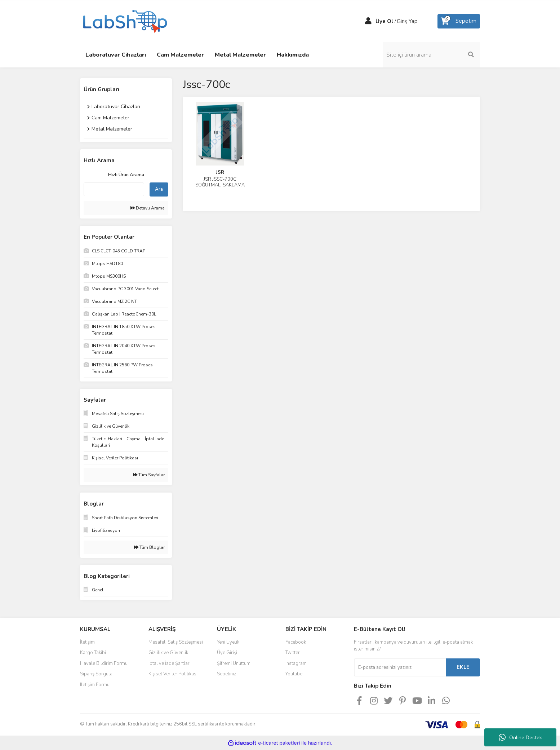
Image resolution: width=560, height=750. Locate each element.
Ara (159, 189)
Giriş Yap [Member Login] (407, 21)
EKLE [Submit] (463, 667)
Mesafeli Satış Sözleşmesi (176, 642)
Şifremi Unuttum (234, 663)
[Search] (431, 55)
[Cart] (459, 21)
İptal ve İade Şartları (170, 663)
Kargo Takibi (93, 653)
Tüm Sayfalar (149, 475)
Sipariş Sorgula (96, 674)
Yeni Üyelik (228, 642)
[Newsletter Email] (400, 667)
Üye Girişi (227, 653)
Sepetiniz (226, 674)
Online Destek (520, 737)
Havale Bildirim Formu (104, 663)
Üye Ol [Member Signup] (385, 21)
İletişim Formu (95, 685)
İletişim (87, 642)
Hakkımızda (293, 55)
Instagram (296, 663)
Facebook (296, 642)
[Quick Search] (114, 189)
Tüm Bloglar (149, 547)
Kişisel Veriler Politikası (173, 674)
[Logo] (124, 21)
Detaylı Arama (148, 208)
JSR (220, 172)
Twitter (293, 653)
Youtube (294, 674)
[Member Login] (368, 21)
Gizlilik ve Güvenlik (168, 653)
